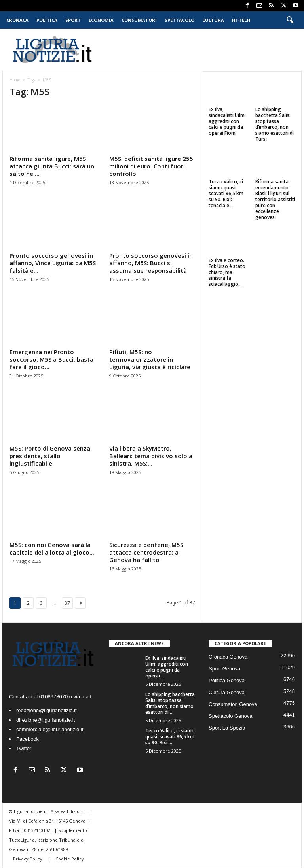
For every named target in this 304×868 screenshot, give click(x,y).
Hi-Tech (241, 20)
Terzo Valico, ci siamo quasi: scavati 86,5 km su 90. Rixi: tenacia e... (226, 193)
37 (67, 603)
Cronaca (17, 20)
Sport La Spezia (227, 728)
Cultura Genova (227, 692)
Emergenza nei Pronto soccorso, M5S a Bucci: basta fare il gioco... (51, 359)
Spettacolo (180, 20)
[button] (290, 20)
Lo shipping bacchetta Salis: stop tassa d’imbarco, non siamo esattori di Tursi (275, 124)
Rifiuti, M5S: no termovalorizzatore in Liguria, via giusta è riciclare (150, 359)
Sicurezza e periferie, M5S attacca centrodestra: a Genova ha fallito (146, 552)
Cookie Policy (70, 859)
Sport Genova (224, 669)
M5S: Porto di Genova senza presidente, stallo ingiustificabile (50, 456)
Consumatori (139, 20)
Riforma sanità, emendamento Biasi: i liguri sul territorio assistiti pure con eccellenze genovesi (275, 199)
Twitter (24, 748)
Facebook (28, 739)
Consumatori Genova (233, 704)
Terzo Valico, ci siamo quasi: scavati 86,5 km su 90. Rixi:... (170, 737)
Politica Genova (227, 680)
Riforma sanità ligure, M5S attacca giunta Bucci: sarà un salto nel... (52, 166)
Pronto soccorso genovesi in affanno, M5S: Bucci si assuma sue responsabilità (151, 263)
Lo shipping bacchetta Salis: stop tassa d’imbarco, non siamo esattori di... (170, 703)
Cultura (213, 20)
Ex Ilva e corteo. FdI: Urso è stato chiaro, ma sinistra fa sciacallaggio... (227, 272)
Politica (47, 20)
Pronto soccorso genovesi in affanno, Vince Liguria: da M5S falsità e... (53, 263)
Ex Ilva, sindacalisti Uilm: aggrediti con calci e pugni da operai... (167, 667)
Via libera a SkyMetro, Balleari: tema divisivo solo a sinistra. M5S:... (151, 456)
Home (15, 80)
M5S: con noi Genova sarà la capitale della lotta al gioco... (52, 548)
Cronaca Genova (228, 657)
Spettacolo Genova (231, 716)
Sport (73, 20)
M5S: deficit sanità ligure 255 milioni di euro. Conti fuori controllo (151, 166)
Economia (101, 20)
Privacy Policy (28, 859)
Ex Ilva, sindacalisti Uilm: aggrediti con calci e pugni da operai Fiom (227, 121)
